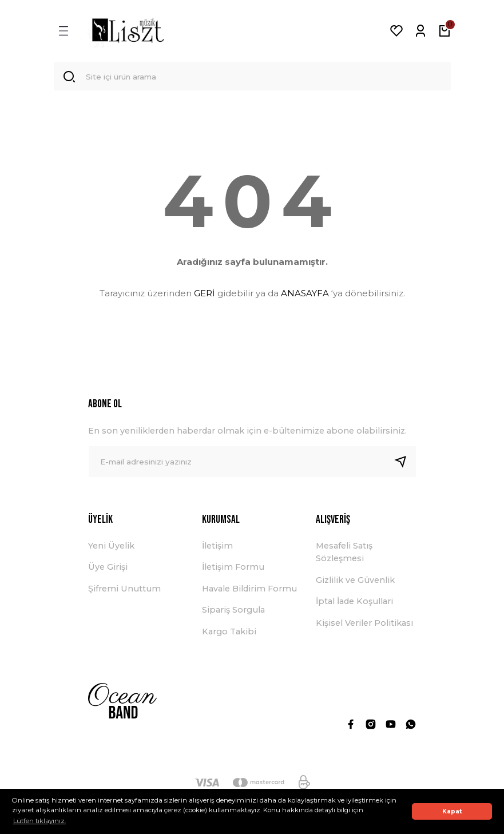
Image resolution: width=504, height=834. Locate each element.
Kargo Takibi (229, 634)
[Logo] (128, 31)
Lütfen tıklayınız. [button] (39, 821)
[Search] (252, 78)
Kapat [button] (452, 811)
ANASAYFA (305, 295)
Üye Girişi (108, 570)
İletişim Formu (233, 570)
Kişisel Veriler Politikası (364, 625)
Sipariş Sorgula (233, 613)
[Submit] (405, 464)
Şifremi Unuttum (124, 591)
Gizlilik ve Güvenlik (355, 583)
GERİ (205, 295)
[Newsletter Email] (252, 464)
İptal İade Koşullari (354, 604)
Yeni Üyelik (111, 549)
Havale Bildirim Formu (249, 591)
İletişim (217, 549)
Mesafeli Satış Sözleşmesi (344, 555)
